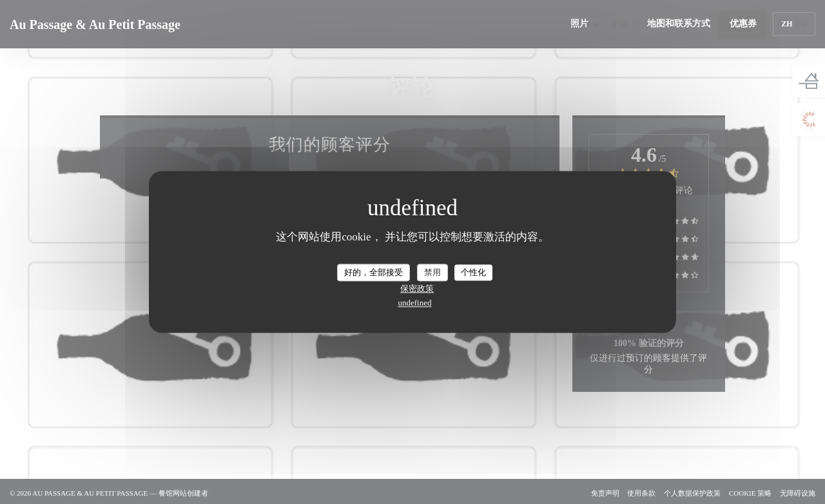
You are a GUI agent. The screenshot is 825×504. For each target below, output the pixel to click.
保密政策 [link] (417, 289)
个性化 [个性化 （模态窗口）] (473, 272)
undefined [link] (415, 303)
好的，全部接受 (374, 272)
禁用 (432, 272)
